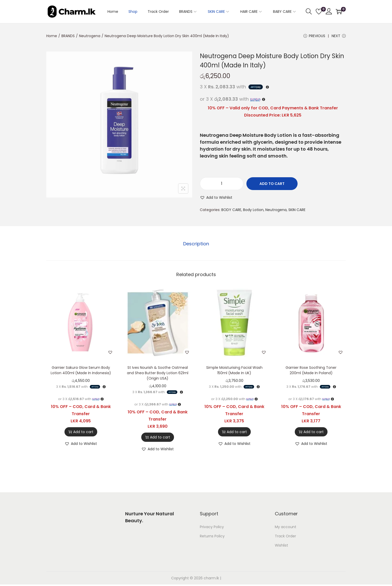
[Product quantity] (222, 184)
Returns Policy (212, 537)
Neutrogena (90, 36)
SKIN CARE (297, 211)
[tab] (196, 244)
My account (286, 527)
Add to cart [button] (81, 432)
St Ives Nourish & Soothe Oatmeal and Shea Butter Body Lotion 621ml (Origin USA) (158, 373)
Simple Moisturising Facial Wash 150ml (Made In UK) (234, 371)
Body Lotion (253, 211)
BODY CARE (231, 211)
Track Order (285, 537)
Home (52, 36)
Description (196, 244)
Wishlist (281, 546)
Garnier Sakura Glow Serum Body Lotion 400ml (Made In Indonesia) (81, 371)
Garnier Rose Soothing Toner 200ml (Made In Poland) (311, 371)
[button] (216, 198)
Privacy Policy (212, 527)
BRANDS (68, 36)
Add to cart (272, 184)
